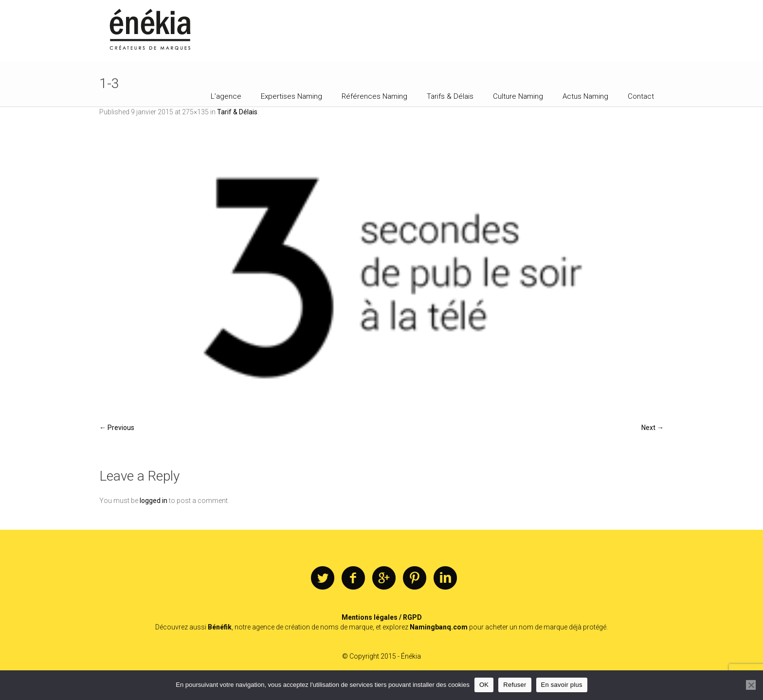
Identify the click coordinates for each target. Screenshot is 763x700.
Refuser (515, 685)
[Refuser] (751, 685)
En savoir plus (562, 685)
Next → (653, 428)
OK (484, 685)
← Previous (117, 428)
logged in (154, 501)
